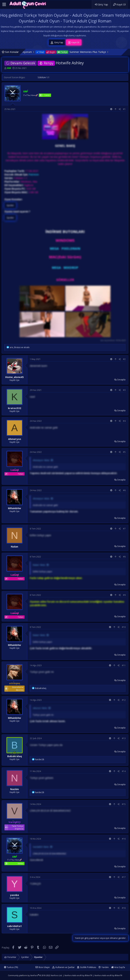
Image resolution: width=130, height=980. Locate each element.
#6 (124, 490)
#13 (124, 738)
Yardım (105, 967)
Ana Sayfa (118, 967)
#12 (124, 700)
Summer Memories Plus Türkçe (101, 52)
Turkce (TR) (11, 967)
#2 (124, 359)
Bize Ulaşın (44, 967)
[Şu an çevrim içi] (14, 753)
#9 (124, 595)
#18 (124, 908)
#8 (124, 557)
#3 (124, 390)
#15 (124, 804)
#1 (124, 109)
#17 (124, 877)
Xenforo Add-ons (78, 975)
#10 (124, 627)
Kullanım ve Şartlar (65, 967)
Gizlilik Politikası (88, 967)
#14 (124, 771)
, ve (20, 347)
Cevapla (121, 380)
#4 (124, 421)
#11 (124, 665)
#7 (124, 529)
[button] (4, 5)
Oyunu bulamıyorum (34, 52)
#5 (124, 452)
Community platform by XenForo (35, 975)
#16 (124, 839)
